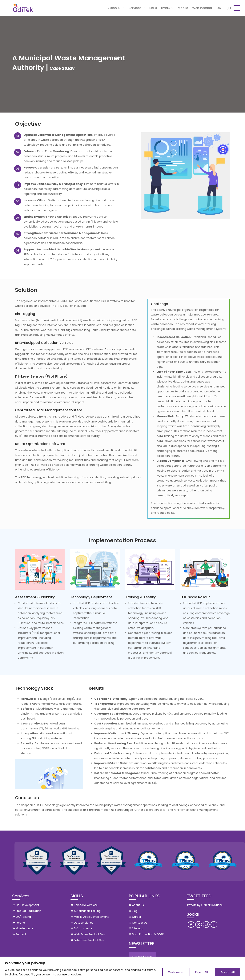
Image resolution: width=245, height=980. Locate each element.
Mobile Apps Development (90, 917)
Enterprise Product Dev (87, 940)
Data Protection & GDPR (146, 934)
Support (19, 934)
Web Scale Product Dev (88, 934)
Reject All (201, 972)
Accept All (228, 972)
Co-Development (26, 905)
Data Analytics (82, 923)
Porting (19, 923)
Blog (133, 911)
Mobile (183, 8)
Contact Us (138, 923)
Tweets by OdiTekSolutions (205, 905)
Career (135, 917)
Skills (153, 8)
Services (135, 8)
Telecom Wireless (84, 905)
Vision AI (114, 8)
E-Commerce (81, 928)
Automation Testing (86, 911)
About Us (136, 905)
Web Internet (202, 8)
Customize (175, 972)
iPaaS (165, 8)
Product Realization (27, 911)
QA (219, 8)
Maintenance (23, 928)
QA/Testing (22, 917)
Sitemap (136, 928)
